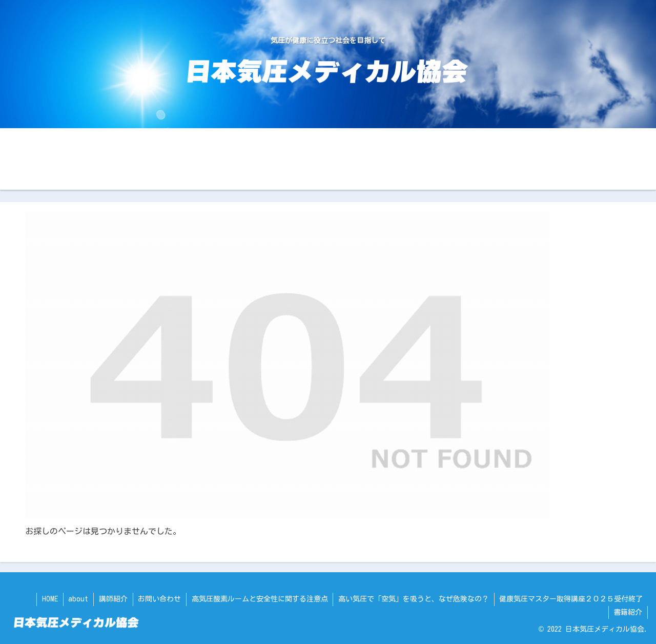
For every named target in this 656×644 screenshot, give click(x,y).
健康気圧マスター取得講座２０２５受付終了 (571, 599)
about (77, 599)
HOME (48, 599)
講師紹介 (112, 599)
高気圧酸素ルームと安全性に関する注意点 (259, 599)
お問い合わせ (158, 599)
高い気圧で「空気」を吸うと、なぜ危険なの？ (413, 599)
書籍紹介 (628, 612)
